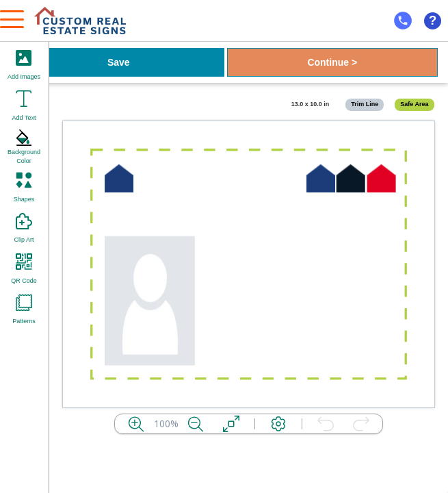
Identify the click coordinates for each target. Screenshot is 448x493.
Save (119, 62)
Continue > (332, 62)
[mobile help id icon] (403, 21)
